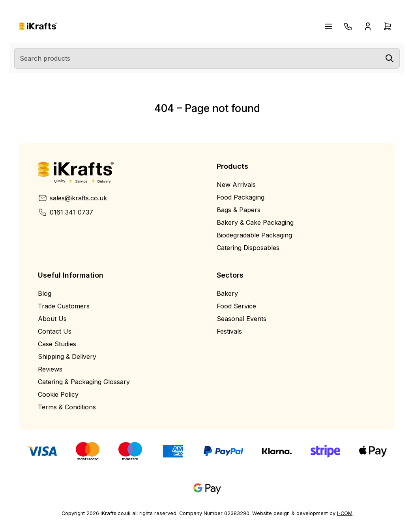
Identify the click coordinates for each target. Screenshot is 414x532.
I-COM (345, 513)
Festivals (229, 331)
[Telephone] (348, 26)
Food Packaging (241, 197)
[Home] (38, 26)
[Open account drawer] (368, 26)
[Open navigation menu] (328, 26)
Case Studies (57, 344)
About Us (52, 319)
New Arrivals (236, 185)
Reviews (50, 369)
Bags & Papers (239, 210)
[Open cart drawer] (388, 26)
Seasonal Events (242, 319)
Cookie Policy (58, 394)
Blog (45, 293)
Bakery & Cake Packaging (255, 222)
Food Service (236, 306)
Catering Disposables (248, 248)
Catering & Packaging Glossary (84, 382)
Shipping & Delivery (67, 357)
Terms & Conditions (67, 407)
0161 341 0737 (66, 212)
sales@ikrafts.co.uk (72, 198)
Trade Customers (64, 306)
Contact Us (55, 331)
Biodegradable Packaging (254, 235)
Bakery (227, 293)
